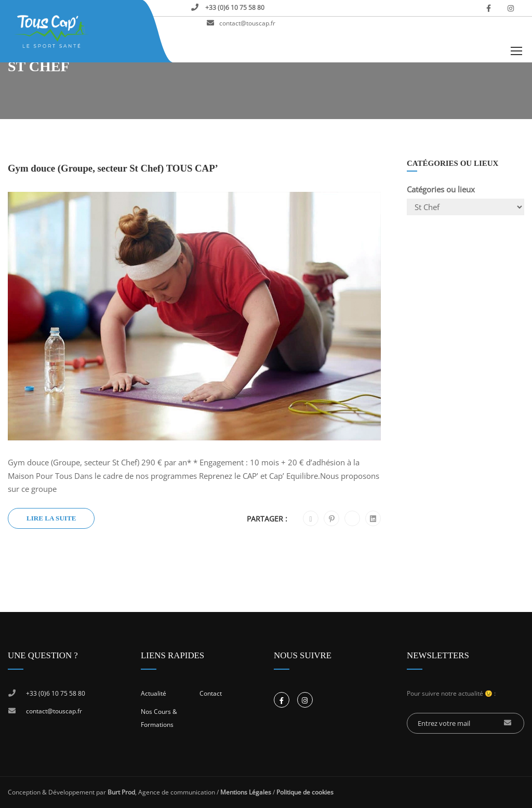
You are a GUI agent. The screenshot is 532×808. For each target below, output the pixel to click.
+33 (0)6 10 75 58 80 (234, 8)
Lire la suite (51, 518)
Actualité (154, 693)
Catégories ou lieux (441, 189)
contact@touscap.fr (247, 23)
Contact (211, 693)
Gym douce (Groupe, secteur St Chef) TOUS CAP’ (113, 168)
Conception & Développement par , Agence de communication (111, 792)
